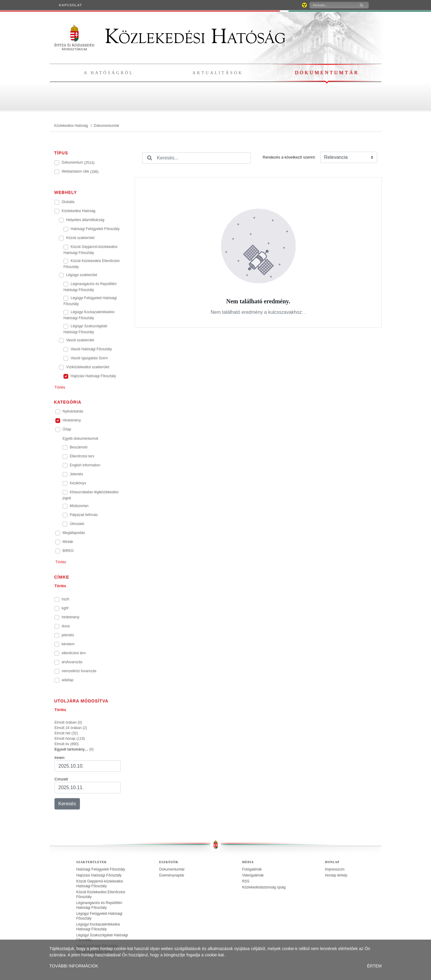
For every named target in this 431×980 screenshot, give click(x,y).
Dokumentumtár (327, 73)
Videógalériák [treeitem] (253, 875)
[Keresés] (332, 5)
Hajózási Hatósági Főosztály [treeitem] (99, 875)
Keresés (67, 804)
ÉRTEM (374, 966)
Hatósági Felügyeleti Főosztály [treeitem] (101, 869)
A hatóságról (109, 73)
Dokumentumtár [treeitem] (172, 869)
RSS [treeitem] (246, 881)
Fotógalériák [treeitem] (252, 869)
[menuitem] (70, 5)
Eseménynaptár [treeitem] (172, 875)
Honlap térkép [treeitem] (336, 875)
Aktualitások (218, 73)
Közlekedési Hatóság (170, 36)
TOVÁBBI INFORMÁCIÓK (74, 966)
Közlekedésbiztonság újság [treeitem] (264, 887)
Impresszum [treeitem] (335, 869)
